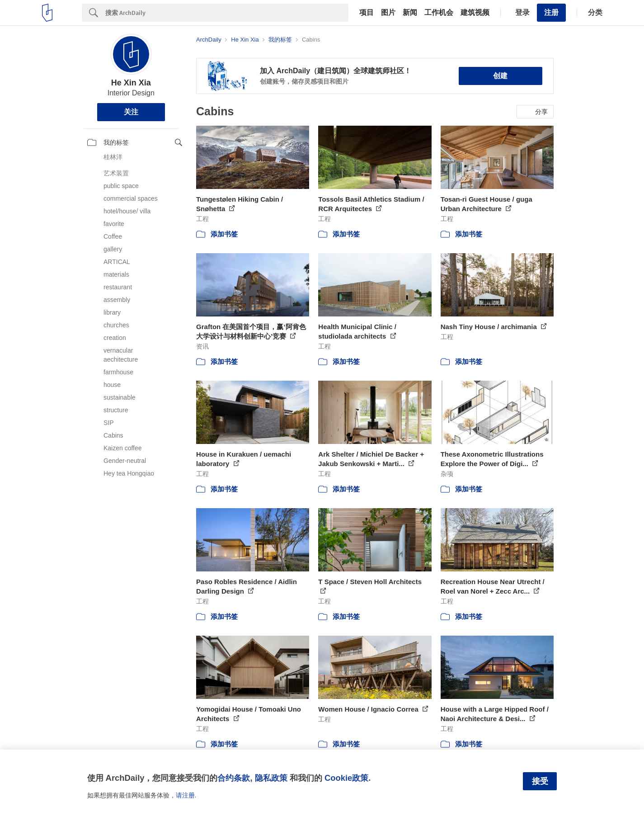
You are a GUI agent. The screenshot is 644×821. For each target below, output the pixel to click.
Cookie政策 (346, 778)
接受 (540, 781)
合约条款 (234, 778)
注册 (551, 12)
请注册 (185, 795)
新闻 (410, 13)
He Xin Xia (131, 83)
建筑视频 (475, 13)
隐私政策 (271, 778)
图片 (388, 13)
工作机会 (439, 13)
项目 (367, 13)
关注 (131, 112)
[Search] (227, 13)
